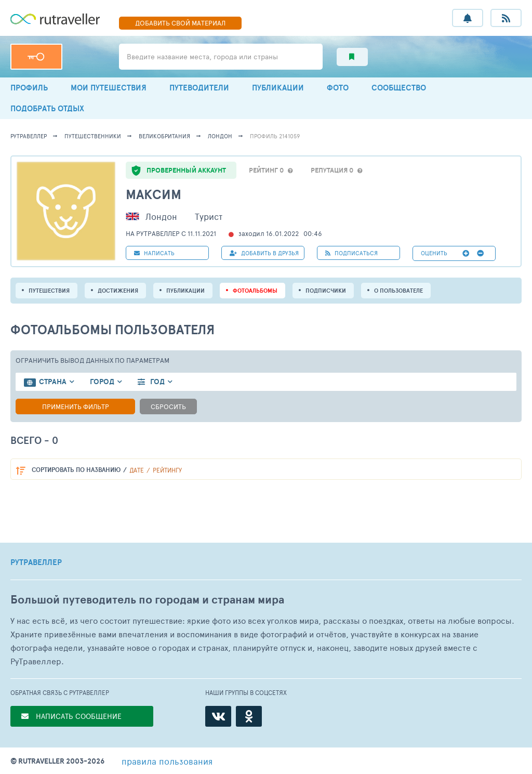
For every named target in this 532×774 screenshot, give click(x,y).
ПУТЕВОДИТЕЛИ (199, 88)
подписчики (326, 291)
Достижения (118, 291)
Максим (154, 194)
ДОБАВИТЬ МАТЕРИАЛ (180, 23)
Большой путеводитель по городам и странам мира (147, 600)
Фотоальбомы (255, 291)
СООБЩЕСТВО (399, 88)
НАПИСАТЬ (154, 253)
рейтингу (167, 470)
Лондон (220, 136)
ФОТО (338, 88)
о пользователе (398, 291)
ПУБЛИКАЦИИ (278, 88)
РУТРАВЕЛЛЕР (36, 562)
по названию (76, 470)
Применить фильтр (76, 406)
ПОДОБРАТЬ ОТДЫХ (47, 108)
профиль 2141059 (275, 136)
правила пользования (167, 761)
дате (137, 470)
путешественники (93, 136)
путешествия (49, 291)
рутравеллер (29, 136)
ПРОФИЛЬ (29, 88)
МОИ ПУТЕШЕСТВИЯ (109, 88)
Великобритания (164, 136)
